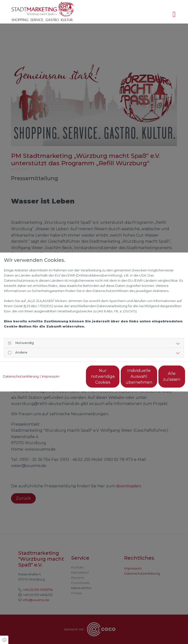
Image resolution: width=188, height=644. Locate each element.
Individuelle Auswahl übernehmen (116, 379)
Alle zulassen (162, 379)
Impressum (51, 365)
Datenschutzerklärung (21, 365)
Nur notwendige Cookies (70, 379)
